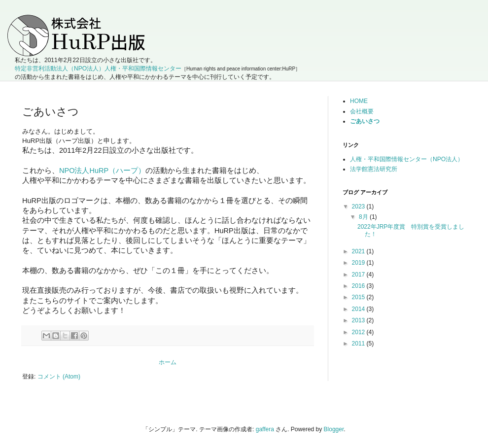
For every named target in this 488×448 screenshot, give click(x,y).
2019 (359, 263)
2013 (359, 320)
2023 (359, 207)
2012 (359, 332)
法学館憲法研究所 (374, 169)
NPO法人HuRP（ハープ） (102, 171)
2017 (359, 275)
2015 (359, 297)
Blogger (334, 429)
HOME (359, 101)
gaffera (265, 429)
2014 (359, 309)
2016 (359, 286)
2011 (359, 344)
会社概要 (362, 111)
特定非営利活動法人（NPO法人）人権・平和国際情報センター (98, 69)
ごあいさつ (365, 121)
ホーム (168, 362)
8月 (364, 217)
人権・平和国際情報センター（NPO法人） (407, 159)
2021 (359, 251)
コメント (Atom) (59, 377)
